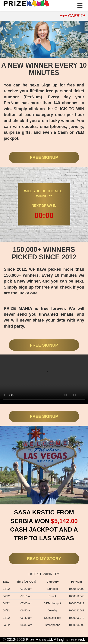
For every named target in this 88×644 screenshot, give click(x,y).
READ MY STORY (44, 559)
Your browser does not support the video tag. (44, 379)
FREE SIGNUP (44, 157)
